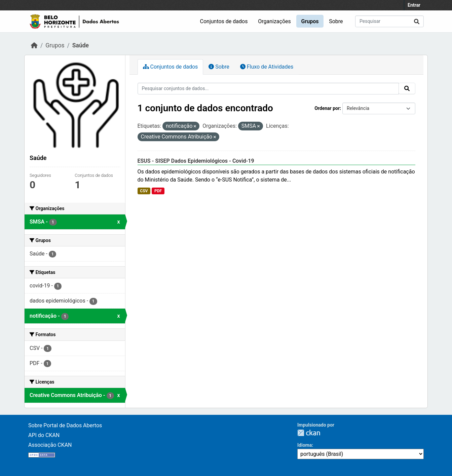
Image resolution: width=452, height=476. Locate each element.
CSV (144, 191)
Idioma (305, 445)
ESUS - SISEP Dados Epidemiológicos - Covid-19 (196, 161)
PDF (158, 191)
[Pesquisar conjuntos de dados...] (389, 21)
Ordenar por (327, 108)
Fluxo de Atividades (267, 67)
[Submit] (417, 21)
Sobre (336, 21)
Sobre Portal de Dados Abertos (65, 425)
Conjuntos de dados (224, 21)
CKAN (309, 433)
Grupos (310, 21)
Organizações (274, 21)
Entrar (414, 5)
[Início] (34, 45)
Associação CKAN (50, 445)
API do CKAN (44, 435)
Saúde (81, 45)
